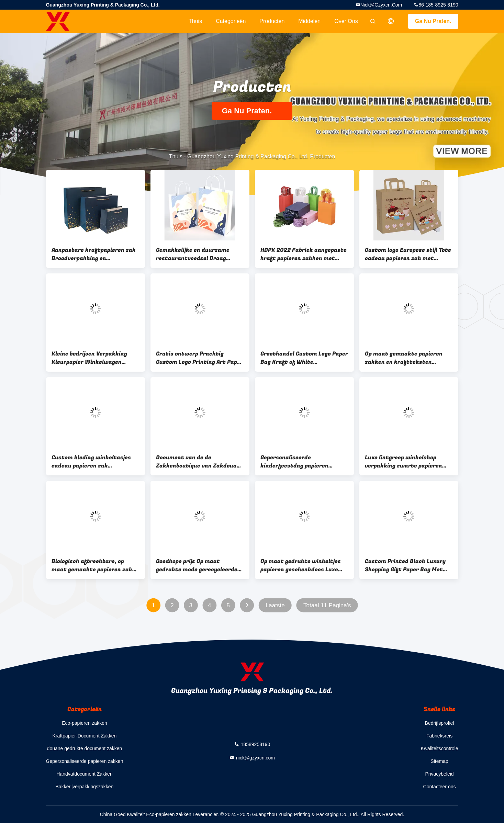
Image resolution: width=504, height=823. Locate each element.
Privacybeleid (439, 774)
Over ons (346, 21)
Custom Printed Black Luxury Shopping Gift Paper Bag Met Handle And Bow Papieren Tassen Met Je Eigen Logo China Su (408, 565)
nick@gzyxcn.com (381, 5)
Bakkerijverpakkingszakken (85, 787)
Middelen (309, 21)
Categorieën (231, 21)
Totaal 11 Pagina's (327, 605)
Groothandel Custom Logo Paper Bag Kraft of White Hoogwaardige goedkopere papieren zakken (304, 358)
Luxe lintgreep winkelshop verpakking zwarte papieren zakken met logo (404, 462)
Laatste (275, 605)
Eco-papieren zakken (85, 723)
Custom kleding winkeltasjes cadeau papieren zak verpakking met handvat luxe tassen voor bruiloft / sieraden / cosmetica (94, 462)
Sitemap (439, 761)
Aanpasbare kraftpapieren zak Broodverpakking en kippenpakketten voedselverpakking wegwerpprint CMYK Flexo (94, 254)
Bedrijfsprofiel (440, 723)
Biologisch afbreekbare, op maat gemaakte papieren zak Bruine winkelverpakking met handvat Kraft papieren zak (92, 565)
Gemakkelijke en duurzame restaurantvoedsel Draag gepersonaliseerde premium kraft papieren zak (194, 254)
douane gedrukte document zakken (85, 748)
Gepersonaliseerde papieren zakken (85, 761)
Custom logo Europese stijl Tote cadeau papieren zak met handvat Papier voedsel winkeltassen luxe (408, 254)
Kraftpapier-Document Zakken (85, 736)
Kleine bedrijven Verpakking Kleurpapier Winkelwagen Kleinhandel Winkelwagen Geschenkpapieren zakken (89, 358)
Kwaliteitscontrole (440, 748)
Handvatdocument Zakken (84, 774)
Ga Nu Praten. (433, 21)
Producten (272, 21)
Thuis (195, 21)
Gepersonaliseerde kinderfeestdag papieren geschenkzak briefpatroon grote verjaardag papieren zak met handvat (302, 462)
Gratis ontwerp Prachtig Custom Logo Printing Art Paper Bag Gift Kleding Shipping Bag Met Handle (199, 358)
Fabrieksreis (439, 736)
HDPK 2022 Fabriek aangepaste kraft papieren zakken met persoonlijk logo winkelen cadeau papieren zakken (304, 254)
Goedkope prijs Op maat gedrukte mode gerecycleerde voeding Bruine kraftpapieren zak (197, 565)
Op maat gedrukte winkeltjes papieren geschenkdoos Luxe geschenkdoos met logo (301, 565)
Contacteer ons (440, 787)
